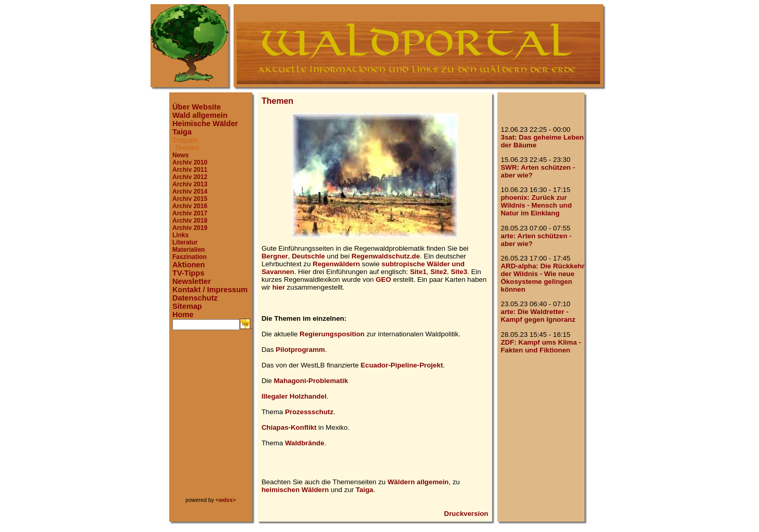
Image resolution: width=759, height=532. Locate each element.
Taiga (182, 132)
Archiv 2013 (190, 184)
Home (183, 315)
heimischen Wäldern (295, 490)
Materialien (189, 250)
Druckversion (466, 514)
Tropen (185, 140)
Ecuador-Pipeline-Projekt (402, 365)
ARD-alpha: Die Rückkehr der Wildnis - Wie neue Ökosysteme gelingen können (542, 278)
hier (278, 287)
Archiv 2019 (190, 228)
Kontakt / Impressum (210, 290)
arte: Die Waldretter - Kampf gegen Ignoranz (538, 316)
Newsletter (192, 281)
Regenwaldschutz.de (386, 256)
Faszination (189, 257)
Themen (187, 148)
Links (180, 235)
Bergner (275, 256)
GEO (384, 279)
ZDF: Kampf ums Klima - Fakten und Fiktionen (541, 346)
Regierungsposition (332, 334)
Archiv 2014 (190, 192)
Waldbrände (305, 443)
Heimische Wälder (205, 124)
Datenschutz (195, 298)
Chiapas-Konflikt (289, 427)
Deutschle (308, 256)
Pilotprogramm (300, 350)
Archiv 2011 (190, 170)
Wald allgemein (200, 115)
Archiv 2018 (190, 221)
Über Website (196, 107)
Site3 (459, 272)
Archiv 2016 (190, 206)
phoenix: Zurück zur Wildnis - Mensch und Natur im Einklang (536, 205)
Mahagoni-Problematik (311, 381)
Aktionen (189, 265)
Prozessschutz (309, 412)
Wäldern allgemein (418, 482)
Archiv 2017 (190, 213)
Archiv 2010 (190, 162)
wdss (226, 500)
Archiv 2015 (190, 199)
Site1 (418, 272)
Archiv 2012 (190, 177)
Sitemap (187, 306)
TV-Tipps (188, 273)
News (180, 155)
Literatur (185, 242)
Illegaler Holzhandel (294, 396)
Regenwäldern (336, 264)
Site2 (439, 272)
